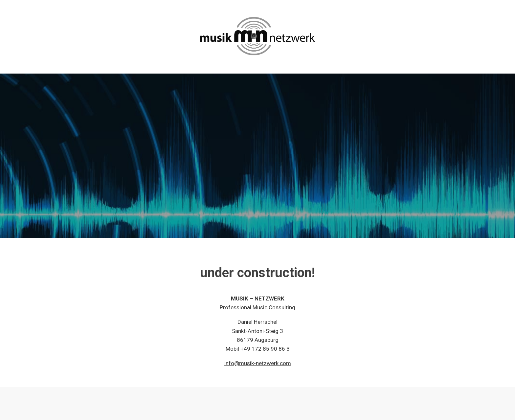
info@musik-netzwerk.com (258, 363)
